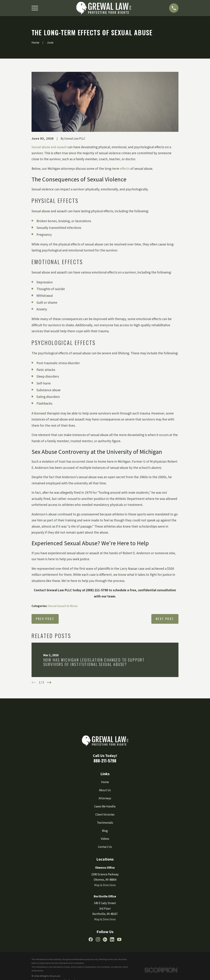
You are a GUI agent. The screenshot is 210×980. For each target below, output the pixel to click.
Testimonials (105, 823)
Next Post (165, 619)
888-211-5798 (105, 761)
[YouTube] (119, 939)
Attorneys (105, 798)
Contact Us (105, 847)
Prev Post (45, 619)
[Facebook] (91, 939)
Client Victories (105, 814)
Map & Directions (105, 885)
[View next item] (49, 683)
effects (125, 169)
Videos (105, 839)
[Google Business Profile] (105, 939)
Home (105, 782)
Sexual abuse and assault (49, 147)
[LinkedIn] (112, 939)
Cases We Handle (105, 806)
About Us (105, 790)
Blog (105, 831)
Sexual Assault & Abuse (63, 606)
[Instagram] (98, 939)
